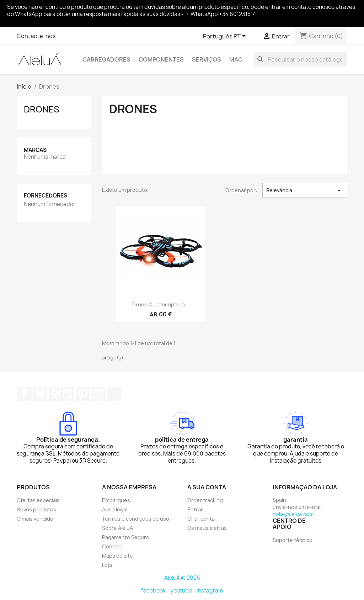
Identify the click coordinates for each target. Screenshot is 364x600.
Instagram (98, 394)
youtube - (183, 591)
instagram (210, 591)
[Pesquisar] (300, 59)
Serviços (207, 59)
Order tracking (205, 500)
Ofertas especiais (38, 500)
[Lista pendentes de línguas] (226, 37)
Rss (54, 394)
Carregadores (106, 59)
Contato (112, 546)
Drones (42, 109)
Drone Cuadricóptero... (161, 304)
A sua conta (207, 487)
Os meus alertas (207, 528)
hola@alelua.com (293, 514)
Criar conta (201, 519)
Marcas (35, 150)
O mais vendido (35, 519)
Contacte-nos (36, 36)
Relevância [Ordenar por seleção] (305, 190)
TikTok (114, 394)
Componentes (161, 59)
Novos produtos (36, 509)
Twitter (40, 394)
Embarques (116, 500)
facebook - (156, 591)
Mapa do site (117, 556)
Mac (236, 59)
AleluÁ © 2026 (182, 578)
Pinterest (83, 394)
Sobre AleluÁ (117, 528)
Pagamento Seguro (126, 537)
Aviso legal (115, 509)
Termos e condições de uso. (136, 519)
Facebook (25, 394)
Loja (107, 565)
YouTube (67, 394)
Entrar (195, 509)
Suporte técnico (293, 540)
